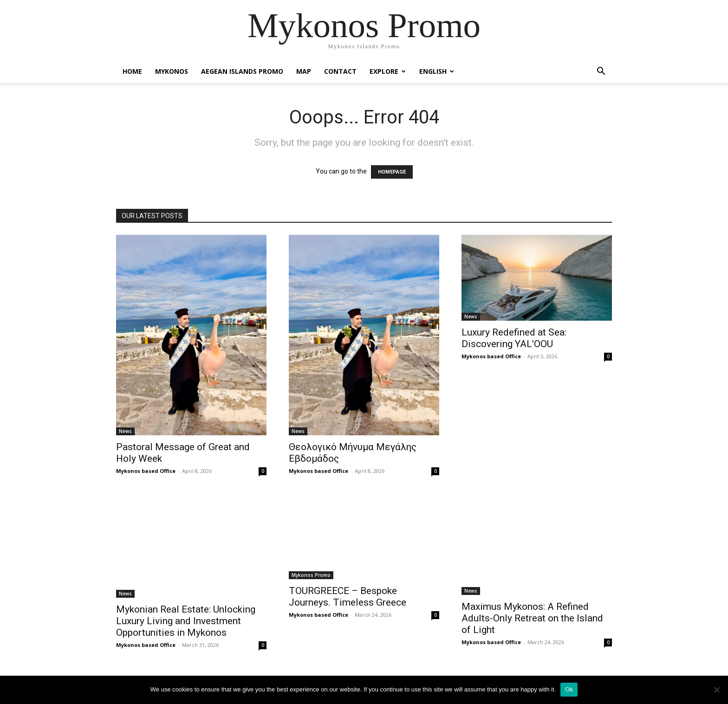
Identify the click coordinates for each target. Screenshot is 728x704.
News (125, 431)
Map (304, 71)
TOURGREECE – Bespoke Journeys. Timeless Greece (348, 597)
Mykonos (172, 71)
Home (132, 71)
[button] (601, 72)
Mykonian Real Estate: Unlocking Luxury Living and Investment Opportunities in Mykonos (186, 621)
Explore (388, 71)
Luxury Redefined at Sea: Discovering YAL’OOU (514, 338)
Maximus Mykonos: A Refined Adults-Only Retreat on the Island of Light (532, 618)
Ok (569, 689)
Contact (340, 71)
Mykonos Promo (311, 575)
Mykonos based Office (146, 471)
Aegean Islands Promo (242, 71)
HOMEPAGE (392, 172)
